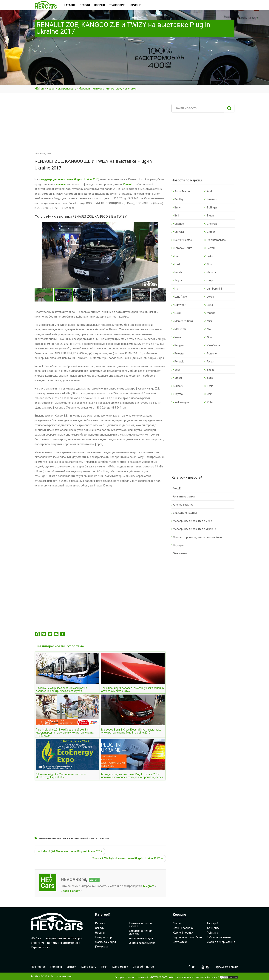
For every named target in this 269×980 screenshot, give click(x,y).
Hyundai (210, 272)
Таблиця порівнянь (219, 937)
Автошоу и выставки (124, 89)
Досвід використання (221, 942)
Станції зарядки (183, 928)
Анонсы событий (183, 505)
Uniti (208, 394)
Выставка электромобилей (72, 839)
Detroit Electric (182, 240)
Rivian (209, 362)
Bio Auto (211, 199)
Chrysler (178, 232)
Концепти (213, 928)
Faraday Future (182, 248)
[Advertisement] (100, 124)
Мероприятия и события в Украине (194, 529)
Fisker (209, 256)
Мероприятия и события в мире (192, 521)
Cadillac (178, 224)
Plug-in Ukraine (47, 839)
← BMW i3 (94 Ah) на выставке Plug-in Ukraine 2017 (70, 851)
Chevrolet (211, 224)
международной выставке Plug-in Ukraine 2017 (69, 179)
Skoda (209, 370)
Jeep (208, 280)
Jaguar (177, 280)
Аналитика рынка (183, 497)
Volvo (209, 402)
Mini (208, 321)
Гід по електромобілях (187, 937)
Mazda (210, 313)
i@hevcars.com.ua (227, 967)
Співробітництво (144, 967)
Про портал (38, 967)
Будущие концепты (184, 513)
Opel (208, 337)
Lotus (209, 305)
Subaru (177, 386)
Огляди (100, 928)
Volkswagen (180, 402)
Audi (208, 191)
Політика (56, 967)
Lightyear (178, 305)
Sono (209, 378)
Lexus (209, 297)
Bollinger (211, 208)
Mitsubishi (179, 329)
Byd (175, 216)
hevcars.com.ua (161, 977)
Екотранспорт (104, 937)
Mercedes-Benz (182, 321)
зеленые (61, 184)
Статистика (180, 942)
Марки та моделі (106, 942)
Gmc (208, 264)
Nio (207, 329)
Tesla (209, 386)
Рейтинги (213, 933)
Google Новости (71, 891)
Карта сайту (89, 967)
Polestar (178, 354)
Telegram (148, 886)
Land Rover (180, 297)
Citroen (210, 232)
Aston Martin (181, 191)
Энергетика (180, 553)
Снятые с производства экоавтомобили (197, 537)
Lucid (176, 313)
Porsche (210, 354)
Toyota (177, 394)
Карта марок (120, 967)
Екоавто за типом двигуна (141, 932)
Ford (176, 264)
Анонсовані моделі (141, 938)
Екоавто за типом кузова (141, 925)
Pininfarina (212, 345)
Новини (100, 933)
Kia (175, 289)
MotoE (176, 489)
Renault (128, 184)
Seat (176, 370)
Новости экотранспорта (62, 89)
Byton (209, 216)
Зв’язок (71, 967)
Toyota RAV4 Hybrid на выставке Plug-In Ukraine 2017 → (128, 858)
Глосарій (212, 923)
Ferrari (209, 248)
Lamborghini (213, 289)
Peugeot (178, 345)
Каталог (100, 923)
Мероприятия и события (94, 89)
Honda (177, 272)
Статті (177, 923)
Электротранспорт (100, 839)
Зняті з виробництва (142, 943)
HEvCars (40, 89)
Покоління (102, 947)
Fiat (175, 256)
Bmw (176, 208)
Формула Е (179, 545)
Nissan (177, 337)
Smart (177, 378)
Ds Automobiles (215, 240)
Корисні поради (183, 933)
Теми (104, 967)
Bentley (177, 199)
